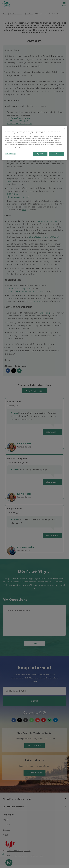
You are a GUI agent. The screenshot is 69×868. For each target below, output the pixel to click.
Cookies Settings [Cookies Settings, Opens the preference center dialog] (10, 154)
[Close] (64, 128)
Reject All (40, 154)
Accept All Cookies (56, 154)
